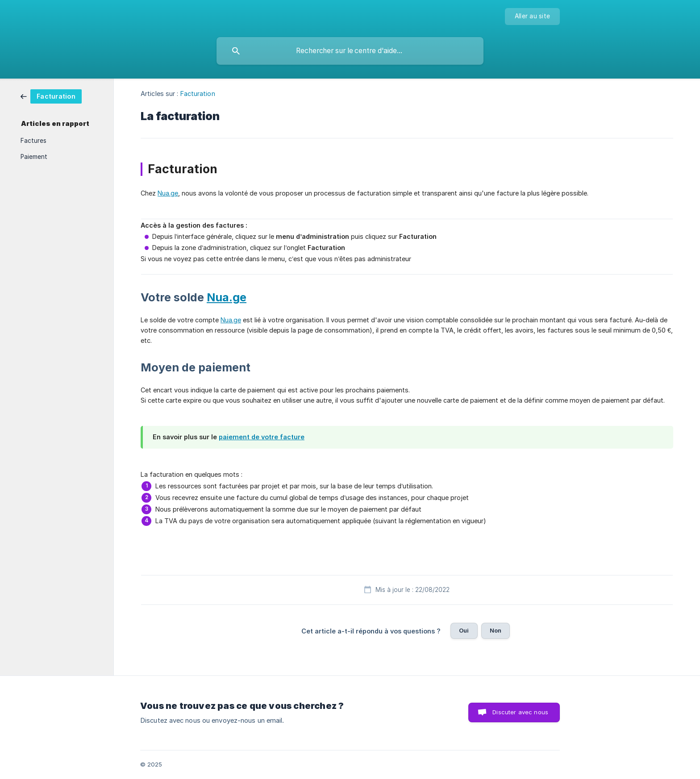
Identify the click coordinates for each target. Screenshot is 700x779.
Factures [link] (33, 141)
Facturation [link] (198, 94)
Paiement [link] (34, 157)
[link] (51, 96)
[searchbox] (350, 51)
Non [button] (496, 630)
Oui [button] (464, 630)
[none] (532, 17)
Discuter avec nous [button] (520, 712)
